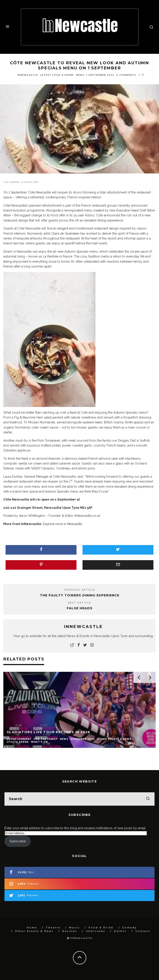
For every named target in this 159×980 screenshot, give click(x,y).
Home (32, 928)
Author (120, 931)
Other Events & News (34, 931)
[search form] (79, 799)
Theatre (53, 928)
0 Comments (126, 75)
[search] (148, 799)
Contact (143, 931)
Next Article (79, 603)
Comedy (130, 928)
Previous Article (80, 590)
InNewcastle (28, 75)
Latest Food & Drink (57, 75)
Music (74, 928)
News (80, 75)
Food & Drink (101, 928)
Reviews (70, 931)
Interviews (96, 931)
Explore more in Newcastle (63, 524)
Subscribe (18, 841)
